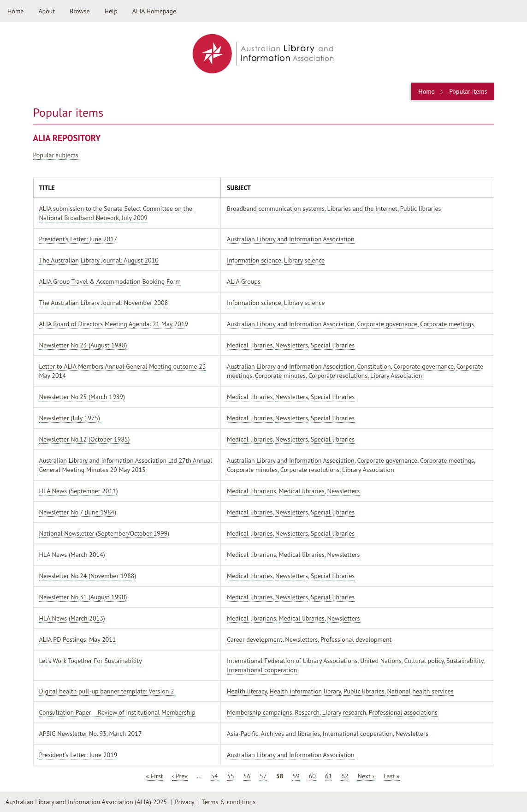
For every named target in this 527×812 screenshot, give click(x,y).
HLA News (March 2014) (72, 555)
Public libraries (421, 209)
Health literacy (247, 691)
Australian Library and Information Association (291, 239)
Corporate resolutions (338, 376)
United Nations (381, 661)
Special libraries (333, 345)
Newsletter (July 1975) (70, 418)
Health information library (305, 691)
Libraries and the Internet (362, 209)
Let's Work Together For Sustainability (91, 661)
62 (345, 776)
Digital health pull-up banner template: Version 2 (107, 691)
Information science (254, 260)
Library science (305, 260)
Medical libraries (250, 345)
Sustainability (465, 661)
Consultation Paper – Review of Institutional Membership (117, 712)
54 (214, 776)
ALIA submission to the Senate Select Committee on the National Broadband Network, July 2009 (116, 213)
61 (329, 776)
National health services (420, 691)
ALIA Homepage (154, 11)
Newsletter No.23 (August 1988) (83, 345)
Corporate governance (388, 324)
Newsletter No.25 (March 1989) (82, 397)
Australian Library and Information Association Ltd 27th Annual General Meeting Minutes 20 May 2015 (126, 465)
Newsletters (292, 345)
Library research (344, 712)
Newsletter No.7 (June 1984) (78, 512)
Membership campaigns (260, 712)
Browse (80, 11)
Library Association (396, 376)
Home (15, 11)
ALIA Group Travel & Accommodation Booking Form (110, 281)
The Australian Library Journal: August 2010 (99, 260)
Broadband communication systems (275, 209)
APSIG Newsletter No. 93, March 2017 (91, 734)
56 (247, 776)
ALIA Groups (244, 281)
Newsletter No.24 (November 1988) (88, 576)
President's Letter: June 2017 (78, 239)
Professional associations (403, 712)
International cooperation (262, 670)
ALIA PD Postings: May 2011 (78, 639)
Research (307, 712)
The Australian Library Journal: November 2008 (104, 303)
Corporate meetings (447, 324)
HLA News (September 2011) (79, 491)
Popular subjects (56, 155)
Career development (255, 639)
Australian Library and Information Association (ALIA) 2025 (86, 802)
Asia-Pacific (243, 734)
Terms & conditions (229, 802)
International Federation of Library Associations (292, 661)
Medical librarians (252, 491)
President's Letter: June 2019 (78, 755)
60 (312, 776)
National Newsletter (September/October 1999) (104, 533)
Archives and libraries (291, 734)
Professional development (356, 639)
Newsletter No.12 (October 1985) (85, 439)
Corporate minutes (280, 376)
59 (296, 776)
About (47, 11)
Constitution (374, 366)
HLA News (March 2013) (72, 618)
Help (111, 11)
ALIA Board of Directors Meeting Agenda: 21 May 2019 (114, 324)
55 (231, 776)
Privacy (184, 802)
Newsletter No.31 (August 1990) (83, 597)
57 (263, 776)
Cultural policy (424, 661)
